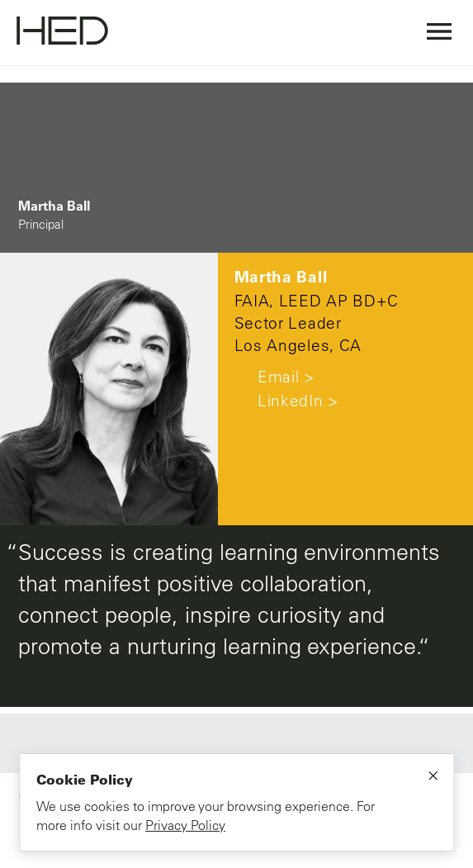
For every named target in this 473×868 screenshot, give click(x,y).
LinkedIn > (287, 401)
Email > (275, 377)
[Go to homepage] (62, 33)
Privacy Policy (185, 825)
